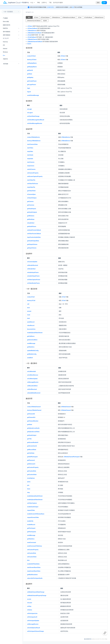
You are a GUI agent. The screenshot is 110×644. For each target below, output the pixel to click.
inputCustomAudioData (34, 237)
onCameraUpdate (32, 262)
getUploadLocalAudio (33, 428)
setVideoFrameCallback (34, 234)
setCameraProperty (33, 173)
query (29, 482)
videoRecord (31, 325)
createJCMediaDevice (33, 137)
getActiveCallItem (32, 340)
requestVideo (31, 510)
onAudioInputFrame (33, 272)
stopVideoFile (31, 187)
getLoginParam (32, 85)
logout (29, 92)
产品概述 (5, 18)
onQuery (30, 610)
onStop (29, 606)
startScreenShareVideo (34, 567)
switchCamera (31, 169)
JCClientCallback (45, 17)
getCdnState (31, 453)
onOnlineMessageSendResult (36, 120)
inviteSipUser (31, 478)
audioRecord (31, 322)
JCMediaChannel (99, 17)
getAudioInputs (32, 209)
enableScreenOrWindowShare (36, 514)
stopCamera (31, 166)
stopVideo (30, 151)
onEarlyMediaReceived (34, 393)
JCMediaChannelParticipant (71, 457)
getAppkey (30, 77)
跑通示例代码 (7, 25)
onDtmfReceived (32, 389)
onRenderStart (31, 269)
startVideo (30, 148)
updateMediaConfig (33, 351)
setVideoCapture (32, 503)
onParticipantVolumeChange (35, 631)
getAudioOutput (32, 435)
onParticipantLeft (32, 617)
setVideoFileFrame (33, 184)
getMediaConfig (32, 354)
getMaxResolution (32, 575)
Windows (5, 52)
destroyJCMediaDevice (34, 141)
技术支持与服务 (58, 3)
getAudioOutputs (32, 212)
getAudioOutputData (33, 241)
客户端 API (29, 12)
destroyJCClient (32, 60)
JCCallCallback (88, 17)
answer (29, 311)
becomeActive (31, 329)
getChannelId (31, 414)
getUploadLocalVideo (33, 432)
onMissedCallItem (32, 386)
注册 (104, 3)
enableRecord (31, 525)
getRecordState (32, 450)
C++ (4, 55)
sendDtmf (30, 358)
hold (28, 318)
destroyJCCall (31, 301)
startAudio (30, 155)
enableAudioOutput (33, 507)
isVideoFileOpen (32, 198)
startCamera (31, 162)
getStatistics (31, 347)
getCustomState (32, 475)
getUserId (30, 70)
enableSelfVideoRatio (33, 564)
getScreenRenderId (33, 442)
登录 (98, 3)
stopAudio (30, 159)
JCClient (36, 17)
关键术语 (5, 59)
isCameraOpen (31, 194)
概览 (29, 17)
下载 (50, 3)
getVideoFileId (31, 191)
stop (28, 492)
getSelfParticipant (32, 457)
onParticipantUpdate (33, 621)
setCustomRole (32, 553)
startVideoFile (31, 180)
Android (5, 49)
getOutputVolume (32, 244)
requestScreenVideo (33, 517)
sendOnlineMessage (33, 95)
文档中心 (44, 3)
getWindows (31, 216)
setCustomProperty (33, 550)
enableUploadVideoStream (35, 333)
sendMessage (31, 343)
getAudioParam (32, 226)
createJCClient (31, 56)
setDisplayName (32, 63)
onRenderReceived (33, 265)
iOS (4, 45)
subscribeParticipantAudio (35, 578)
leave (29, 489)
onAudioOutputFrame (33, 276)
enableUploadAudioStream (35, 496)
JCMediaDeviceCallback (69, 17)
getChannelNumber (33, 421)
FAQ (39, 3)
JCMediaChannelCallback (34, 21)
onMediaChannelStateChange (36, 592)
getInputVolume (32, 248)
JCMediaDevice (56, 17)
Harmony (5, 42)
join (28, 485)
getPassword (31, 460)
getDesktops (31, 219)
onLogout (30, 113)
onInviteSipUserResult (34, 628)
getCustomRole (32, 471)
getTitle (29, 439)
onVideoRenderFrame (33, 283)
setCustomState (32, 557)
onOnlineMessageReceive (35, 123)
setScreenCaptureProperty (35, 176)
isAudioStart (31, 223)
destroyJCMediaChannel (34, 410)
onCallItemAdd (31, 371)
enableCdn (30, 521)
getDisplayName (32, 67)
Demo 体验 (6, 22)
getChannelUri (31, 417)
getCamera (30, 201)
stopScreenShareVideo (34, 571)
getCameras (31, 205)
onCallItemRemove (33, 375)
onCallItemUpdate (32, 379)
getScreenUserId (32, 446)
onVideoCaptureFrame (34, 280)
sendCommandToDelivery (35, 546)
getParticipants (32, 532)
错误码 (45, 21)
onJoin (29, 599)
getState (30, 74)
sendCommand (32, 542)
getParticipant (31, 528)
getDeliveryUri (31, 464)
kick (28, 560)
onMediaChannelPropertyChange (37, 596)
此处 (73, 7)
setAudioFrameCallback (34, 230)
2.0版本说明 (50, 7)
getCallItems (31, 336)
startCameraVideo (32, 144)
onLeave (30, 603)
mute (29, 315)
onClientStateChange (33, 116)
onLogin (29, 109)
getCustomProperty (33, 467)
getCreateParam (32, 81)
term (28, 308)
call (28, 304)
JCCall (80, 17)
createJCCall (31, 297)
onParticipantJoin (32, 613)
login (29, 88)
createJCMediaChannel (34, 407)
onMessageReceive (33, 382)
